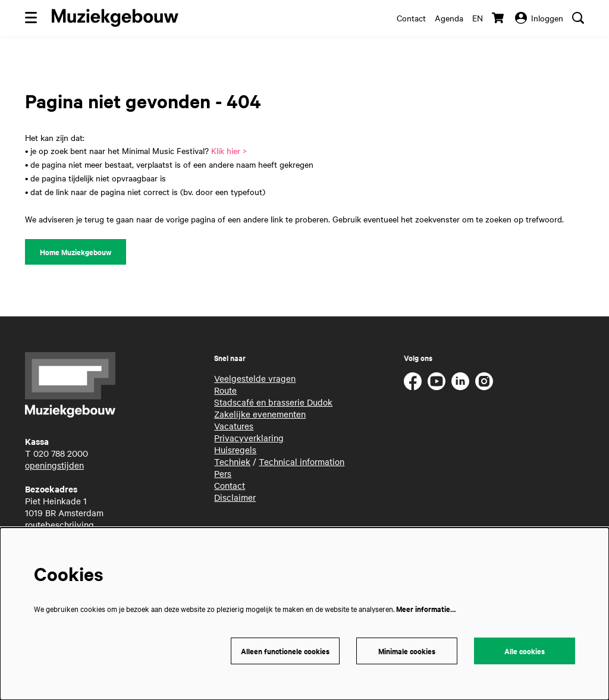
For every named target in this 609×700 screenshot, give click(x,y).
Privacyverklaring (249, 438)
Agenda (449, 18)
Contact (411, 18)
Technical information (302, 462)
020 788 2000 (61, 453)
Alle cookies (525, 651)
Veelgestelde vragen (255, 378)
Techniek (232, 462)
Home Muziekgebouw (76, 252)
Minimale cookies (407, 651)
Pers (223, 473)
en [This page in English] (478, 18)
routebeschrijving (59, 525)
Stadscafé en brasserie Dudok (273, 402)
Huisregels (235, 450)
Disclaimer (235, 497)
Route (225, 390)
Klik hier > (229, 150)
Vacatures (234, 426)
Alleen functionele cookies (285, 651)
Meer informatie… (426, 609)
